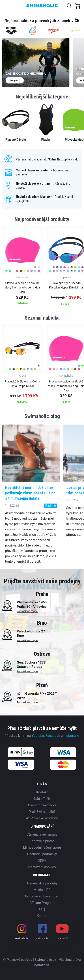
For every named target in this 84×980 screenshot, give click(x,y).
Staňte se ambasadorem (42, 896)
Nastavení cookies (42, 867)
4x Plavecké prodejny (42, 818)
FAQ (42, 909)
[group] (22, 267)
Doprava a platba (42, 841)
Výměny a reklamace (42, 835)
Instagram (71, 736)
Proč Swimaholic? (42, 812)
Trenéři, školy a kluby (42, 883)
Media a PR (42, 890)
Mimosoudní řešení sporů (42, 848)
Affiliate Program (42, 903)
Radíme (51, 506)
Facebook (53, 736)
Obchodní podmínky (42, 854)
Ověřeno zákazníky (42, 805)
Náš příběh (42, 799)
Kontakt (42, 792)
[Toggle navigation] (6, 5)
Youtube (38, 736)
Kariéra (42, 916)
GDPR (42, 860)
